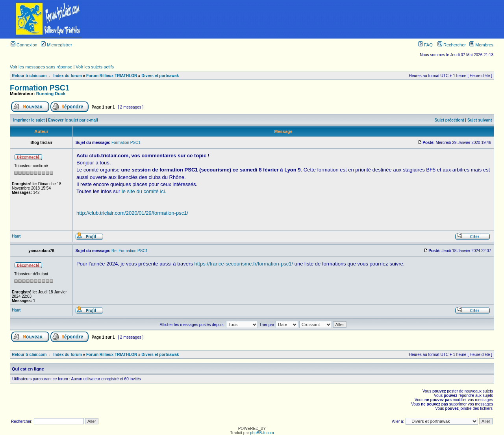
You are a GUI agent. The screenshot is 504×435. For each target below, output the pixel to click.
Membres (481, 45)
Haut (16, 236)
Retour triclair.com (29, 76)
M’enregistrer (57, 45)
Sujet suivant (480, 120)
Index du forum (68, 76)
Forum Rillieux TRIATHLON (112, 76)
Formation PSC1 (40, 88)
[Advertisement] (300, 19)
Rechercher (452, 45)
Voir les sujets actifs (95, 67)
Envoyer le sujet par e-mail (73, 120)
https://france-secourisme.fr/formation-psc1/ (244, 264)
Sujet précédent (449, 120)
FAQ (425, 45)
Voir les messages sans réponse (41, 67)
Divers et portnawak (160, 76)
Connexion (24, 45)
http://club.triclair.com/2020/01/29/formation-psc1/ (132, 213)
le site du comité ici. (144, 191)
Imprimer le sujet (29, 120)
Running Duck (51, 94)
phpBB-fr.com (262, 433)
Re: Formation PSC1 (130, 251)
